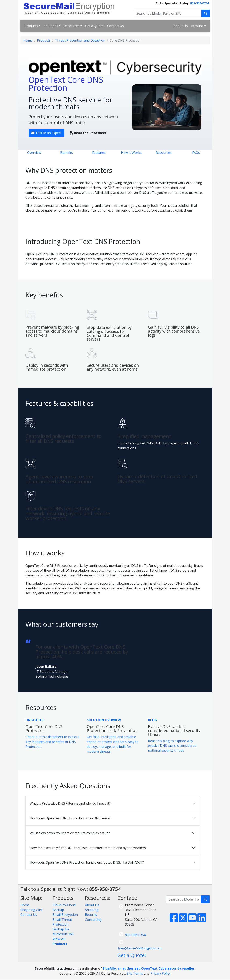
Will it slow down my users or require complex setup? (70, 833)
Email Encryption (65, 915)
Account (197, 26)
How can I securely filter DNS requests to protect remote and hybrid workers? (89, 848)
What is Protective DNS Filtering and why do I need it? (70, 803)
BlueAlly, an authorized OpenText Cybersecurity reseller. (149, 968)
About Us (181, 26)
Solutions (51, 26)
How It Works (131, 153)
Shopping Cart (31, 910)
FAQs (196, 153)
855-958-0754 (199, 3)
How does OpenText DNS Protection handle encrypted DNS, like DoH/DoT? (87, 862)
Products (31, 26)
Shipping (92, 910)
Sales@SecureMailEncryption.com (139, 948)
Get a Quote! (95, 26)
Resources (72, 26)
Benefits (67, 153)
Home (28, 40)
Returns (91, 915)
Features (99, 153)
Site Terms (135, 973)
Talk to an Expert (46, 133)
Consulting (93, 920)
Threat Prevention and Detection (80, 40)
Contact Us (116, 26)
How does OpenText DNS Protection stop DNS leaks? (70, 818)
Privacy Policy (160, 973)
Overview (34, 153)
